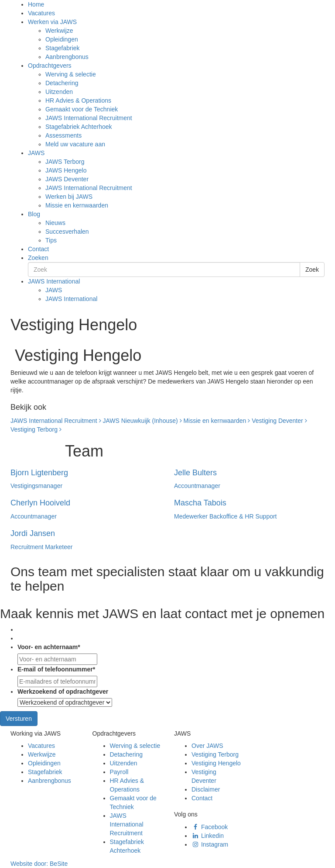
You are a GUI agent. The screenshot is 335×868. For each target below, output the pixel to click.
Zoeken (38, 258)
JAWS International (54, 281)
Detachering (62, 83)
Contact (38, 249)
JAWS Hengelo (66, 170)
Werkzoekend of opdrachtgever (63, 692)
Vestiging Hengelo (216, 763)
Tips (51, 240)
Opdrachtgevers (50, 66)
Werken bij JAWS (69, 197)
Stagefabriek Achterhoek (79, 127)
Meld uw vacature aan (75, 144)
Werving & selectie (71, 74)
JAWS (36, 153)
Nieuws (55, 223)
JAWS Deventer (67, 179)
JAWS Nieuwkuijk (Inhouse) (142, 421)
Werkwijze (59, 31)
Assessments (63, 135)
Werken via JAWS (52, 22)
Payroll (119, 772)
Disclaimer (206, 789)
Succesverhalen (67, 232)
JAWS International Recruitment (89, 118)
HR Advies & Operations (78, 100)
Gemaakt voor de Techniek (82, 109)
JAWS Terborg (65, 162)
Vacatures (41, 13)
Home (36, 4)
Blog (34, 214)
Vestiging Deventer (279, 421)
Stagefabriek (63, 48)
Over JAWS (207, 746)
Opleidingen (62, 39)
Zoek (312, 270)
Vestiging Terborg (36, 429)
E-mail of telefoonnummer (56, 669)
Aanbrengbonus (67, 57)
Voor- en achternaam (49, 647)
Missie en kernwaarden (77, 205)
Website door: (39, 864)
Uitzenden (59, 92)
